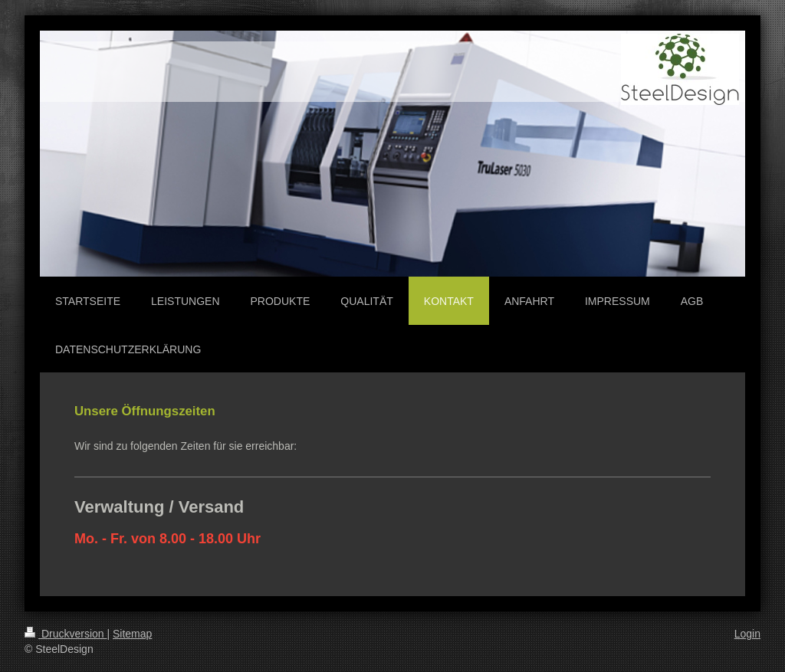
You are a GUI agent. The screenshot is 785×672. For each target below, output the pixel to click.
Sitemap (132, 634)
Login (747, 634)
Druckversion (66, 634)
